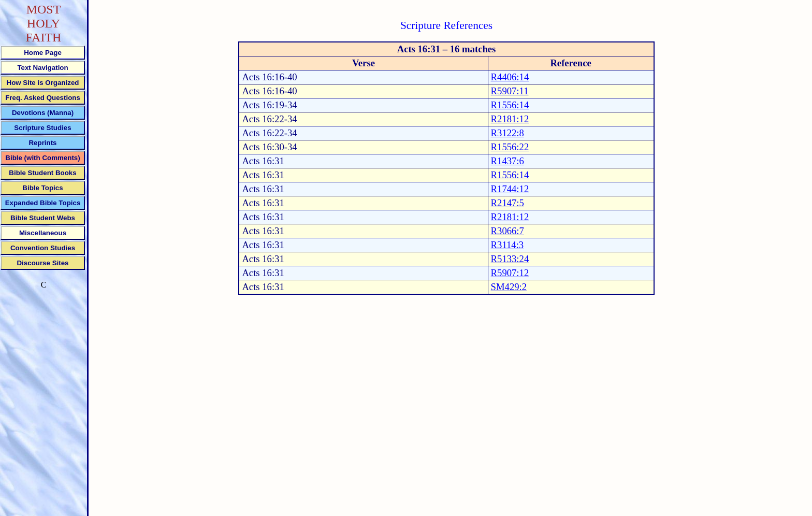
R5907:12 (510, 273)
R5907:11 (510, 91)
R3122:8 (508, 133)
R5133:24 (510, 259)
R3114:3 (508, 245)
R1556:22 (510, 147)
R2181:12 (510, 119)
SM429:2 (509, 287)
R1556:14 (510, 105)
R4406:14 (510, 77)
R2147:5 (508, 203)
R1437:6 (508, 161)
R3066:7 (508, 231)
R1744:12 (510, 189)
